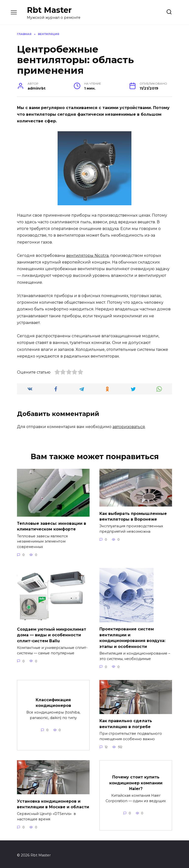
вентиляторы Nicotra (87, 255)
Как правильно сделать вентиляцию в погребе (126, 722)
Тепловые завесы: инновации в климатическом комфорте (52, 526)
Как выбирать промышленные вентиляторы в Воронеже (133, 516)
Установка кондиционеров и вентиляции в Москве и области (53, 802)
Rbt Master (49, 10)
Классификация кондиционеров (53, 701)
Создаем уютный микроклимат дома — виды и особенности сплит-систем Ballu (52, 634)
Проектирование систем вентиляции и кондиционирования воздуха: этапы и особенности (132, 637)
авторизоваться (129, 427)
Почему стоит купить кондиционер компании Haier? (136, 780)
